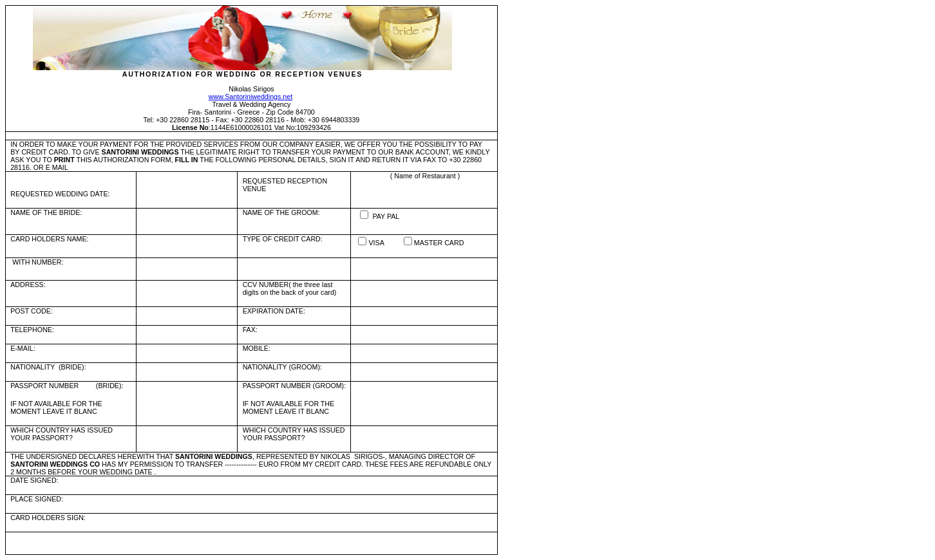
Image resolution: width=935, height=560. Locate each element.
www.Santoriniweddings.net (250, 97)
